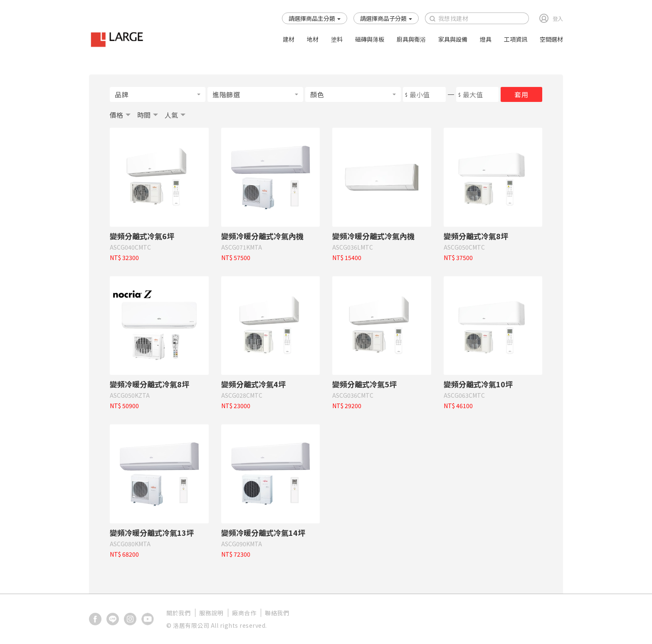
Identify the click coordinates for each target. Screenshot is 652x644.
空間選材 (551, 39)
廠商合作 (244, 613)
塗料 (337, 39)
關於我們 (178, 613)
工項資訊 (516, 39)
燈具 (486, 39)
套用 (521, 94)
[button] (315, 18)
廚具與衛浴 (411, 39)
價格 (116, 115)
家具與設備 (453, 39)
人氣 (171, 115)
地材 (313, 39)
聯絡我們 (277, 613)
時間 (144, 115)
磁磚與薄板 (370, 39)
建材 (289, 39)
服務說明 (211, 613)
